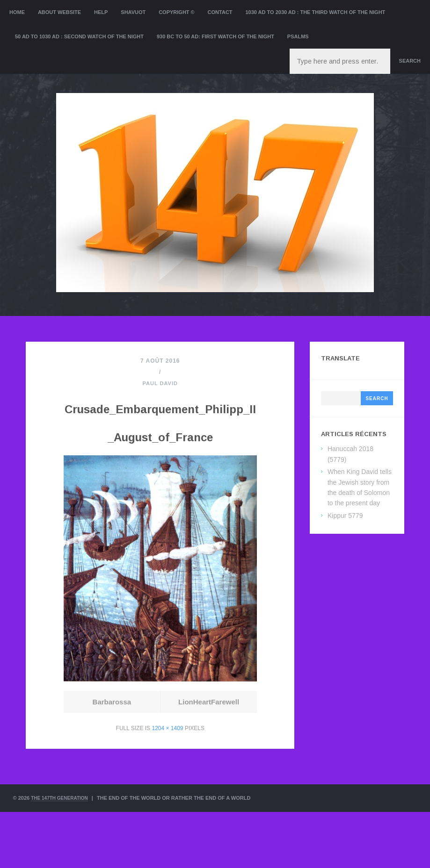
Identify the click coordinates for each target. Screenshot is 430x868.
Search (410, 61)
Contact (220, 12)
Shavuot (133, 12)
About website (59, 12)
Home (17, 12)
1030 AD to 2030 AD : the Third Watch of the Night (315, 12)
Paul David (160, 383)
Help (101, 12)
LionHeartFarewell (208, 758)
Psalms (298, 36)
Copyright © (177, 12)
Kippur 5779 (345, 516)
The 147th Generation (62, 854)
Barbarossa (112, 758)
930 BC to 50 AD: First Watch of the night (215, 36)
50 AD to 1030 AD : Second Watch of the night (79, 36)
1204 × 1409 (167, 784)
